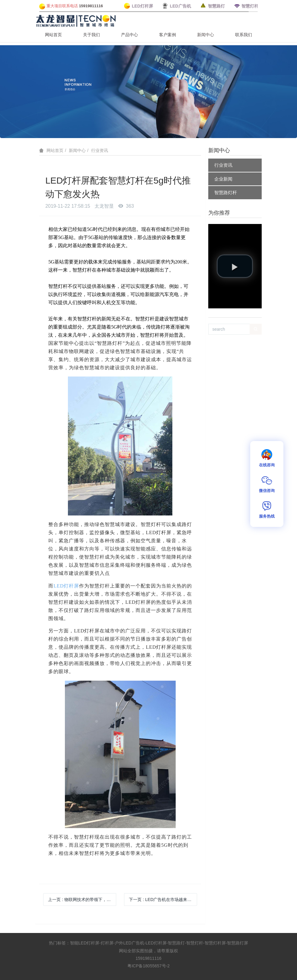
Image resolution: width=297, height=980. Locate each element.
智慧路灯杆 (226, 192)
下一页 (163, 900)
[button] (235, 266)
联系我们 (244, 35)
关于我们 (91, 35)
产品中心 (129, 35)
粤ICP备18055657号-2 (148, 966)
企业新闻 (223, 179)
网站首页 (53, 35)
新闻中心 (206, 35)
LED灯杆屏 (66, 586)
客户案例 (168, 35)
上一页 (82, 900)
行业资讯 (100, 150)
